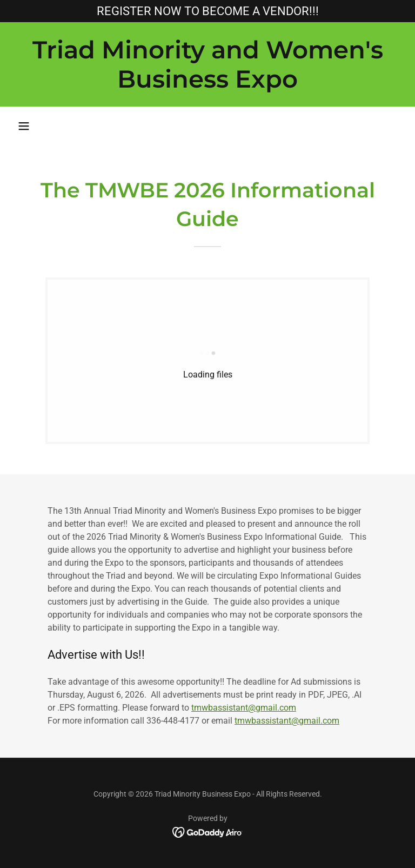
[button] (24, 126)
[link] (207, 85)
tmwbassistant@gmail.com (244, 708)
